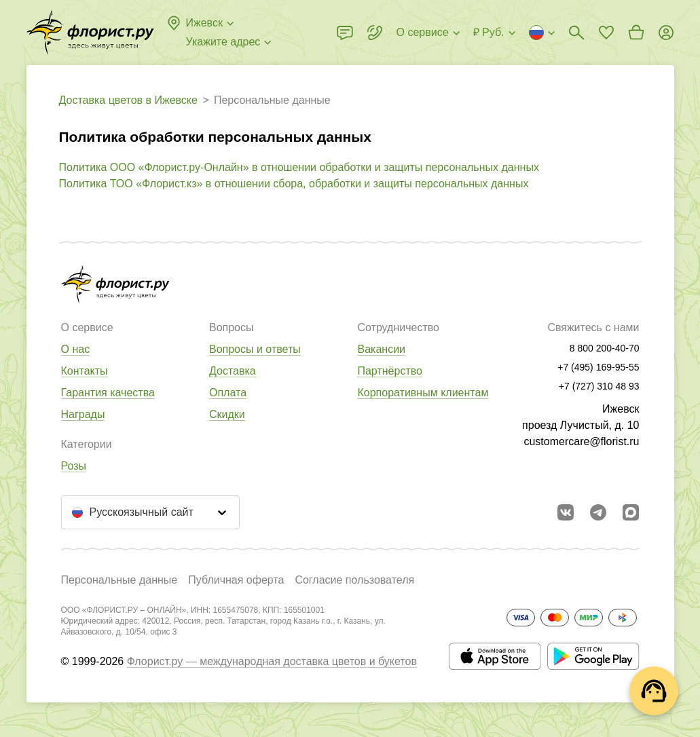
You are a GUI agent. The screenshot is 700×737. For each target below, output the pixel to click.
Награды (83, 414)
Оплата (228, 393)
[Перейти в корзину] (636, 33)
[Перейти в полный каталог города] (90, 33)
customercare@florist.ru (581, 441)
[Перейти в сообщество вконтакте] (566, 512)
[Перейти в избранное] (606, 33)
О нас (76, 349)
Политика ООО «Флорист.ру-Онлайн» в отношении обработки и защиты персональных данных (299, 167)
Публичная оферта (236, 580)
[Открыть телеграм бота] (598, 512)
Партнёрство (389, 371)
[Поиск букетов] (576, 33)
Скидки (227, 414)
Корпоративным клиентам (423, 393)
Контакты (85, 371)
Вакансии (381, 349)
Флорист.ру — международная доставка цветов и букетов (272, 661)
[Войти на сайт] (666, 33)
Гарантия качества (108, 393)
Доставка (233, 371)
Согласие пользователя (354, 580)
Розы (74, 466)
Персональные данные (119, 580)
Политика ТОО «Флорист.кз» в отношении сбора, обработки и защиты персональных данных (294, 184)
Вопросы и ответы (255, 349)
